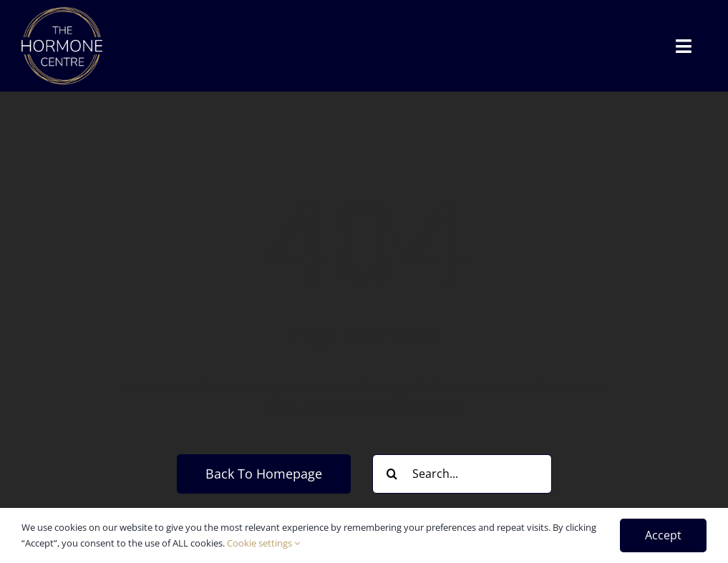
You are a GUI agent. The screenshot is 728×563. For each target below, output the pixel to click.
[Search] (392, 474)
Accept (663, 535)
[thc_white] (62, 13)
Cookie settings (263, 543)
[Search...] (462, 474)
